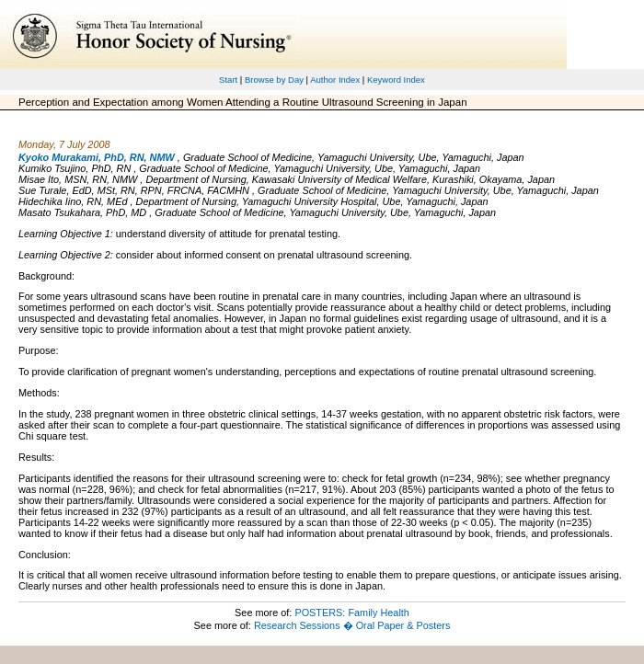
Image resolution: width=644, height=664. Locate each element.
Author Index (335, 80)
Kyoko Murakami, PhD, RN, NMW (97, 157)
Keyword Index (396, 80)
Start (228, 80)
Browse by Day (274, 80)
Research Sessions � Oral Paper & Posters (352, 625)
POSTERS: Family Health (352, 612)
